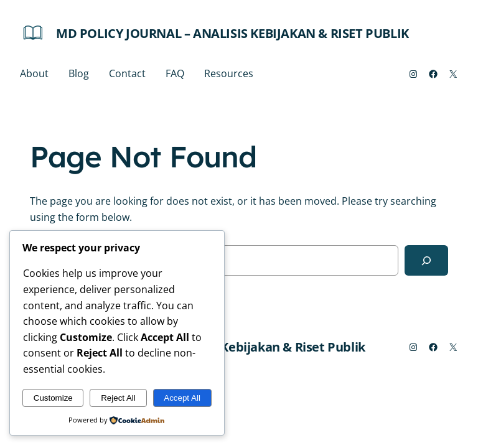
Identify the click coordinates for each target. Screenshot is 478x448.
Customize (53, 398)
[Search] (426, 260)
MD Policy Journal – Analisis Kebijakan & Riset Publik (232, 33)
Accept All (182, 398)
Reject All (118, 398)
